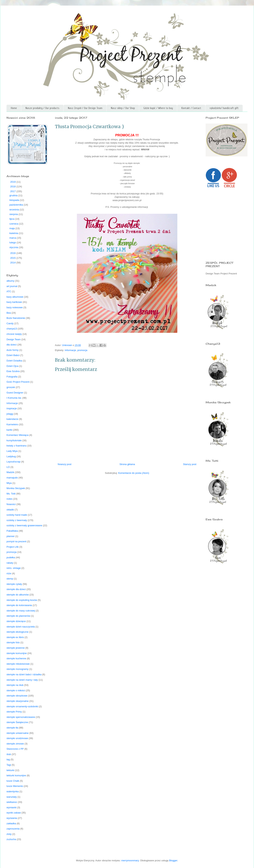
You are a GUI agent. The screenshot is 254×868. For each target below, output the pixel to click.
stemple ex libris (15, 637)
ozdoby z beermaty (17, 520)
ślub (9, 754)
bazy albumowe (15, 297)
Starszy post (190, 464)
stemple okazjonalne (18, 701)
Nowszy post (65, 464)
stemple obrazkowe (17, 696)
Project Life (13, 547)
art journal (12, 286)
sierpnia (14, 214)
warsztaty (12, 797)
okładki (10, 510)
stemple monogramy (17, 669)
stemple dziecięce (16, 621)
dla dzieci (12, 345)
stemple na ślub (15, 685)
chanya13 (12, 329)
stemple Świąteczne (17, 722)
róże (9, 573)
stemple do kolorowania (19, 605)
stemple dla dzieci (16, 589)
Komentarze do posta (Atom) (134, 473)
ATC (9, 291)
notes (9, 499)
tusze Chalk (13, 781)
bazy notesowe (15, 307)
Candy (10, 323)
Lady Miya (12, 451)
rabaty (10, 563)
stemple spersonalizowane (21, 717)
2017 (13, 191)
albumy (10, 281)
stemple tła (12, 728)
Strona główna (127, 464)
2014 (13, 263)
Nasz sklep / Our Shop (123, 108)
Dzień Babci (13, 355)
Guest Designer (15, 393)
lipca (12, 219)
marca (13, 238)
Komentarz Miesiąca (17, 435)
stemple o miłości (16, 690)
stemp (10, 579)
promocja (82, 350)
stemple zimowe (15, 744)
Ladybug (11, 456)
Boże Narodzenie (16, 318)
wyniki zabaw (14, 813)
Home (14, 108)
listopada (15, 200)
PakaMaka (12, 531)
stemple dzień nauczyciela (21, 627)
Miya (9, 483)
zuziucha (11, 839)
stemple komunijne (17, 653)
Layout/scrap (13, 462)
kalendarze (12, 419)
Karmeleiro (12, 424)
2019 (13, 182)
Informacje (70, 350)
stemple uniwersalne (18, 733)
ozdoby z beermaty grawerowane (24, 525)
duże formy (12, 350)
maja (12, 228)
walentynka (13, 791)
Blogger (173, 860)
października (17, 205)
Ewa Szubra (13, 371)
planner (11, 536)
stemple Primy (14, 712)
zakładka (11, 823)
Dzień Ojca (12, 366)
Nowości (11, 504)
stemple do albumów (18, 595)
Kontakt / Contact (191, 108)
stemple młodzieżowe (18, 664)
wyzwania (12, 818)
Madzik (10, 472)
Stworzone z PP (15, 749)
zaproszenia (13, 829)
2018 (13, 186)
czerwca (14, 224)
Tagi (9, 765)
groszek (11, 387)
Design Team (14, 339)
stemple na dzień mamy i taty (22, 680)
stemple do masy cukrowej (21, 611)
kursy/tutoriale (14, 440)
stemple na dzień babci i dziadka (24, 674)
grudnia (14, 195)
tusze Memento (15, 786)
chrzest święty (14, 334)
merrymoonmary (130, 860)
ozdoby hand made (17, 515)
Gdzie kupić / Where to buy (158, 108)
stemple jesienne (16, 648)
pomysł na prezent (16, 541)
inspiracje (12, 408)
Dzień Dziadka (14, 361)
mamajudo (12, 478)
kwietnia (14, 233)
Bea (9, 313)
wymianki (11, 807)
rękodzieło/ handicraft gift (224, 108)
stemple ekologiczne (17, 632)
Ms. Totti (11, 494)
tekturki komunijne (16, 775)
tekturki (10, 770)
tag (8, 759)
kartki (9, 430)
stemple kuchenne (16, 658)
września (15, 210)
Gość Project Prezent (18, 382)
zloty (9, 834)
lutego (13, 242)
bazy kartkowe (14, 302)
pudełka (11, 557)
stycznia (14, 247)
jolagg (10, 414)
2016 (13, 253)
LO (8, 467)
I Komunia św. (14, 398)
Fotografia (12, 377)
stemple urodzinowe (17, 738)
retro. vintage (14, 568)
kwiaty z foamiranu (17, 446)
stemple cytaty (14, 584)
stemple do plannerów (18, 616)
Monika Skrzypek (16, 488)
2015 (13, 258)
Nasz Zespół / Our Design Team (85, 108)
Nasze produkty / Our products (42, 108)
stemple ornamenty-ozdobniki (22, 706)
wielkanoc (12, 802)
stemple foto (13, 642)
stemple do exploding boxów (22, 600)
